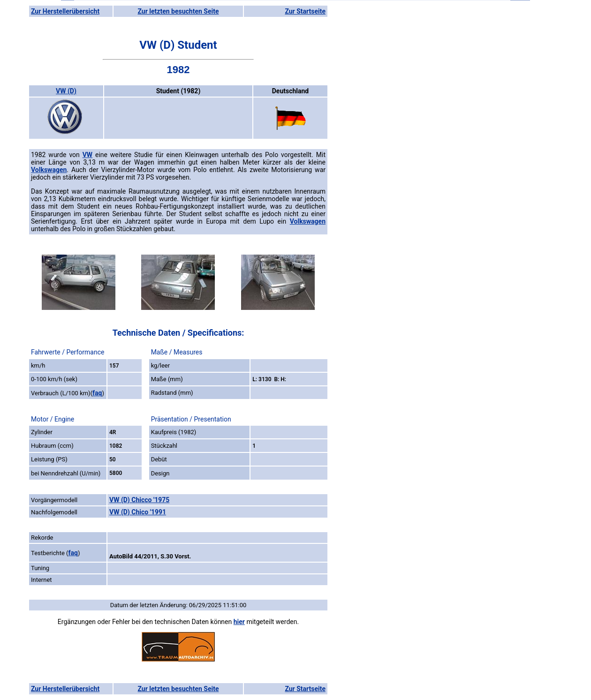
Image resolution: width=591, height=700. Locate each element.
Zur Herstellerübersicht (65, 11)
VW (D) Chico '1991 (138, 512)
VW (87, 155)
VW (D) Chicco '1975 (139, 500)
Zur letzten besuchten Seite (178, 11)
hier (239, 622)
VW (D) (66, 91)
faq (97, 393)
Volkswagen (49, 170)
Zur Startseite (305, 11)
